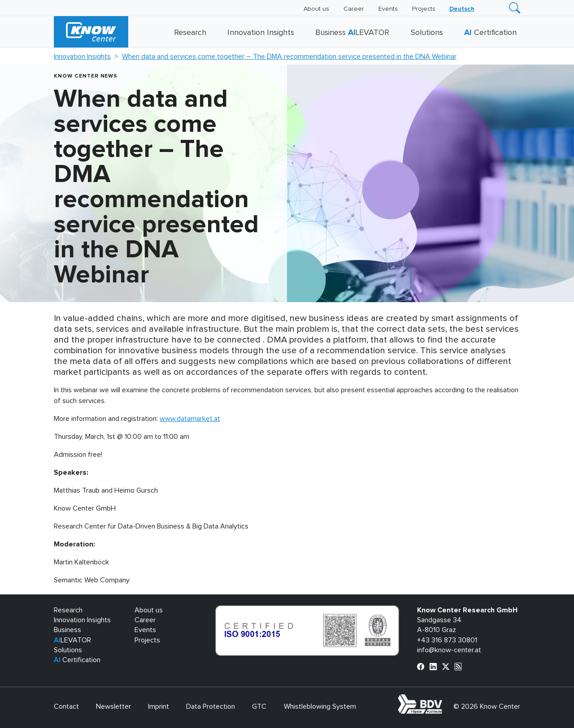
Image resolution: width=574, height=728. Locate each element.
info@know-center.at (449, 650)
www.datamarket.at (190, 419)
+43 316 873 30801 (447, 640)
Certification (490, 33)
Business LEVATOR (352, 33)
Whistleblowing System (320, 706)
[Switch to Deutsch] (462, 9)
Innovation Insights (261, 33)
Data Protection (211, 706)
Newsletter (113, 706)
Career (354, 9)
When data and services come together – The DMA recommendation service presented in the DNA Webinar (289, 56)
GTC (259, 706)
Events (388, 9)
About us (316, 9)
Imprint (159, 706)
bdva (444, 699)
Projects (424, 9)
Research (190, 33)
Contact (66, 706)
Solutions (427, 33)
